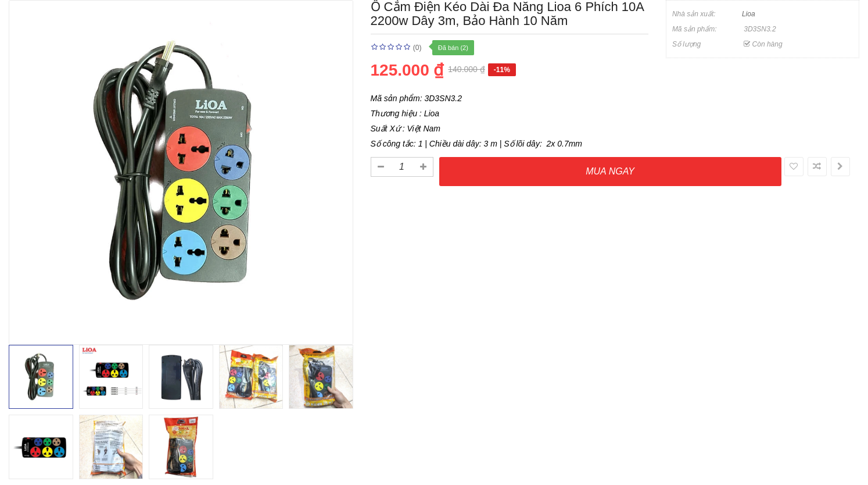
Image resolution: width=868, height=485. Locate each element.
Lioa (749, 14)
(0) (417, 48)
